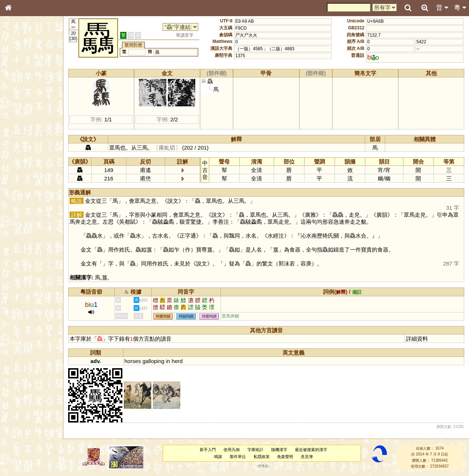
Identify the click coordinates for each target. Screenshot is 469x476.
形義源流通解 (22, 127)
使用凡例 (232, 450)
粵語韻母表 (20, 160)
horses (133, 361)
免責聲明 (285, 457)
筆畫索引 (18, 105)
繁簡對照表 (20, 251)
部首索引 (18, 98)
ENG (32, 81)
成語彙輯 (18, 244)
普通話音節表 (22, 204)
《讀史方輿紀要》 (27, 237)
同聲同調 (209, 316)
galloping (154, 361)
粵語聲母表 (20, 153)
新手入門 (208, 450)
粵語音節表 (20, 146)
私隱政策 (262, 457)
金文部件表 (20, 120)
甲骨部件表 (20, 112)
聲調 (35, 197)
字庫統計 (255, 450)
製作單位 (238, 457)
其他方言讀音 (22, 210)
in (168, 361)
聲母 (15, 197)
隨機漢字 (279, 450)
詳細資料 (417, 339)
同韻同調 (186, 316)
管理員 (263, 466)
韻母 (25, 197)
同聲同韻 (163, 316)
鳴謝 (218, 457)
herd (177, 361)
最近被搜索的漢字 (311, 450)
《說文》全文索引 (27, 230)
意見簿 (307, 457)
